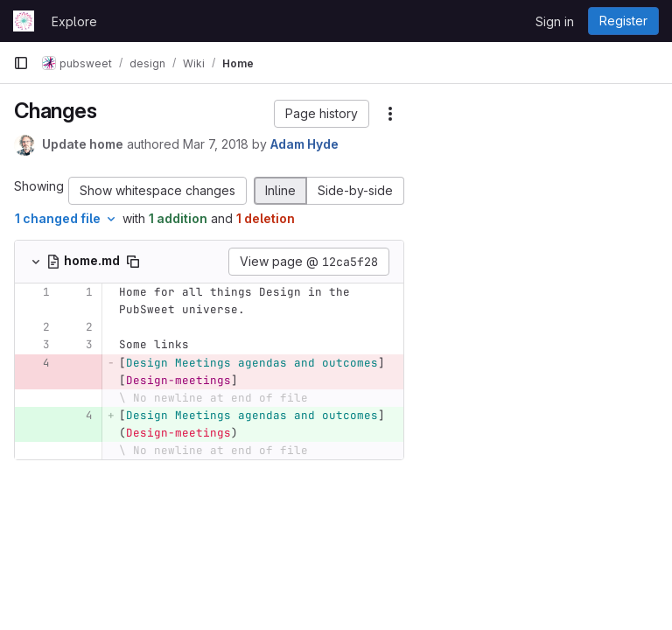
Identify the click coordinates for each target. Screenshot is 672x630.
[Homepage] (24, 21)
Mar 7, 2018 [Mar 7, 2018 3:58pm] (216, 144)
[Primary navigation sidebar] (21, 63)
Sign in (555, 21)
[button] (322, 114)
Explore (74, 21)
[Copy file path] (133, 262)
